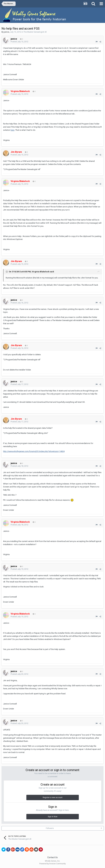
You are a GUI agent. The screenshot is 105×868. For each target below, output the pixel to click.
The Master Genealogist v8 (35, 32)
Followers (50, 828)
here (13, 130)
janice (7, 32)
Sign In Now (53, 817)
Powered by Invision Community (53, 864)
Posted (19, 42)
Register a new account (53, 797)
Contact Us (53, 857)
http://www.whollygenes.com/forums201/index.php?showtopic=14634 (34, 451)
